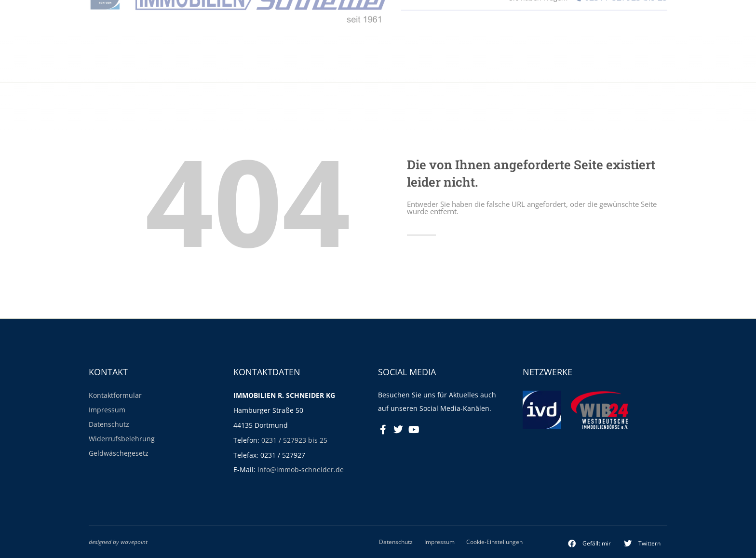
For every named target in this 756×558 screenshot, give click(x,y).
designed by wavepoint (118, 542)
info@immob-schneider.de (301, 470)
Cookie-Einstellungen (494, 542)
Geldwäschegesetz (119, 453)
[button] (590, 544)
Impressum (107, 410)
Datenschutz (109, 424)
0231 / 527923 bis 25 (294, 440)
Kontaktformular (115, 395)
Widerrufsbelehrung (122, 439)
